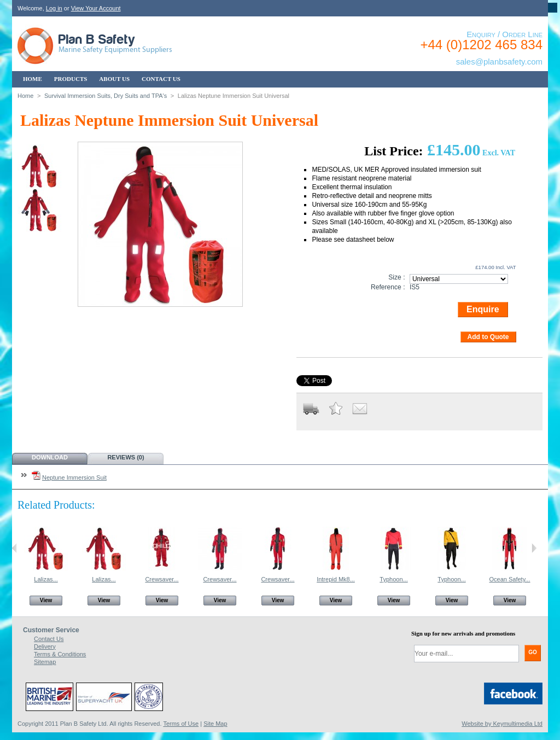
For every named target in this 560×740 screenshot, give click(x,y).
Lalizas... (46, 579)
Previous (14, 548)
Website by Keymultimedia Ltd (502, 724)
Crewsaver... (162, 579)
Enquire (483, 309)
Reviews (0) (126, 457)
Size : (396, 277)
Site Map (215, 724)
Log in (54, 8)
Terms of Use (181, 724)
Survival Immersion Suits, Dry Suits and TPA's (106, 96)
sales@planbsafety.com (499, 62)
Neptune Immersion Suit (74, 477)
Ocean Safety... (509, 579)
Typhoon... (393, 579)
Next (534, 548)
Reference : (388, 287)
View (46, 600)
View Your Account (96, 8)
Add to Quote (488, 337)
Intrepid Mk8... (336, 579)
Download (50, 457)
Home (25, 96)
